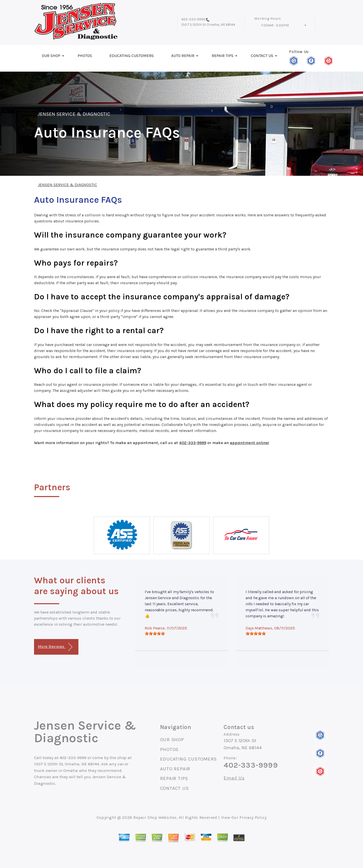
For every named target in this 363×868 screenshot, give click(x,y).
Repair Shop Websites (155, 817)
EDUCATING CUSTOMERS (132, 56)
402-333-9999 (193, 19)
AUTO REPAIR (183, 56)
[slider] (155, 633)
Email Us (234, 778)
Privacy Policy (253, 817)
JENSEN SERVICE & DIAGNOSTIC (74, 114)
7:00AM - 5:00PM (275, 25)
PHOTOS (85, 56)
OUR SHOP (51, 56)
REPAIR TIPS (223, 56)
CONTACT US (262, 56)
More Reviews (55, 647)
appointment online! (249, 443)
